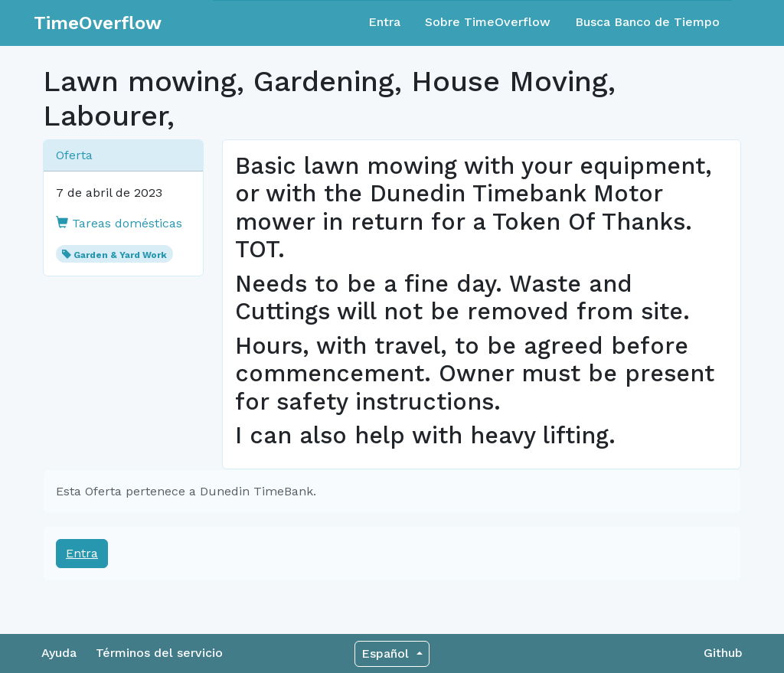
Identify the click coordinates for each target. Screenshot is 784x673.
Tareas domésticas (119, 223)
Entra (384, 22)
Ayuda (59, 653)
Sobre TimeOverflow (488, 22)
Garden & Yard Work (120, 255)
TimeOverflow (98, 23)
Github (723, 653)
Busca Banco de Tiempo (647, 22)
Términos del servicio (159, 653)
